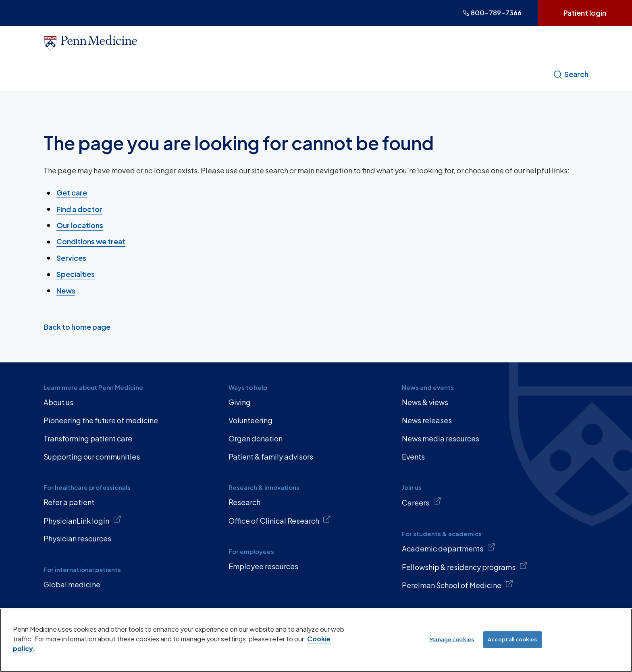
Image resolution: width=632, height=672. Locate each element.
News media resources (441, 438)
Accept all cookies (512, 639)
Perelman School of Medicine (458, 585)
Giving (240, 402)
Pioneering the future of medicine (101, 420)
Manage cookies (452, 639)
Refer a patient (69, 502)
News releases (427, 420)
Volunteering (251, 420)
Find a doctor (79, 209)
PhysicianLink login (82, 520)
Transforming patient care (88, 438)
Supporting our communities (92, 457)
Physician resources (77, 538)
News (66, 290)
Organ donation (256, 438)
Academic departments (449, 548)
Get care (72, 192)
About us (58, 402)
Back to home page (77, 327)
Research (244, 502)
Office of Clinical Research (280, 520)
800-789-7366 (492, 13)
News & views (425, 402)
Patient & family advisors (271, 457)
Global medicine (72, 584)
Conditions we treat (91, 241)
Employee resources (263, 566)
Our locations (80, 225)
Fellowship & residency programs (465, 566)
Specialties (76, 274)
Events (413, 457)
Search (571, 74)
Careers (422, 502)
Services (71, 258)
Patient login (585, 13)
